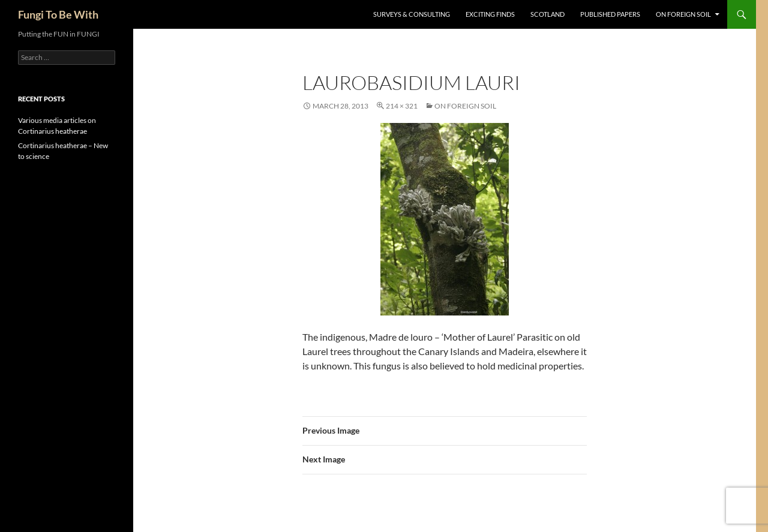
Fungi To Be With (58, 14)
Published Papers (610, 14)
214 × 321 (402, 106)
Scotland (547, 14)
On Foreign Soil (683, 14)
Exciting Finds (490, 14)
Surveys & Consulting (412, 14)
